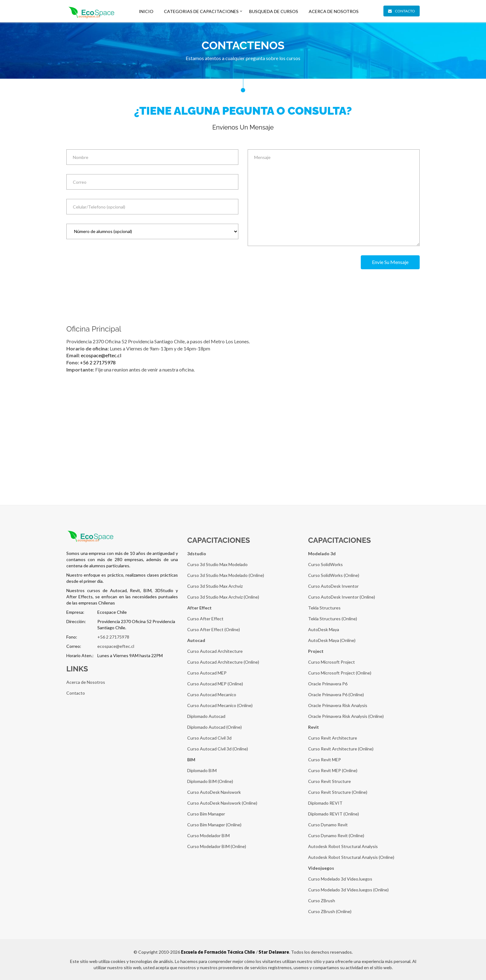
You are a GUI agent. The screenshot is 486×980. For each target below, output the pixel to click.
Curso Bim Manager (206, 814)
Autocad (196, 640)
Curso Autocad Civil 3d (209, 738)
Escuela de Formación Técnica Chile (218, 952)
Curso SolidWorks (325, 564)
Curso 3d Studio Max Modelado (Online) (226, 575)
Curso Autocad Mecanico (212, 694)
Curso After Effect (205, 619)
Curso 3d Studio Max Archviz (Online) (223, 597)
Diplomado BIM (202, 770)
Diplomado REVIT (325, 803)
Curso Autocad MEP (207, 673)
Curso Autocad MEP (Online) (215, 684)
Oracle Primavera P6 (328, 684)
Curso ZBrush (322, 901)
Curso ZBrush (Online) (330, 911)
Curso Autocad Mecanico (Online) (220, 705)
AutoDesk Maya (324, 629)
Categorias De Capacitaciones (201, 11)
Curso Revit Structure (329, 781)
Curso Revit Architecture (333, 738)
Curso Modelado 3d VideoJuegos (340, 879)
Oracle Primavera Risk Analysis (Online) (346, 716)
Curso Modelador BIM (208, 835)
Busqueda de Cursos (274, 11)
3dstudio (197, 554)
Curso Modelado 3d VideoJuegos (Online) (348, 890)
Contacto (402, 11)
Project (316, 651)
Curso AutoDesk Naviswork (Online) (222, 803)
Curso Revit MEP (325, 760)
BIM (191, 760)
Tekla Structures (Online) (333, 619)
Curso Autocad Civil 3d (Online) (218, 749)
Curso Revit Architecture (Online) (341, 749)
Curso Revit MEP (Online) (333, 770)
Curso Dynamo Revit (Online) (336, 835)
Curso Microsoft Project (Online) (340, 673)
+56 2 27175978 (98, 362)
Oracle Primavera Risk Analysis (338, 705)
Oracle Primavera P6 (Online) (336, 694)
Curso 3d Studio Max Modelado (217, 564)
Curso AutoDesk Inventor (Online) (342, 597)
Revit (314, 727)
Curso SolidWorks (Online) (334, 575)
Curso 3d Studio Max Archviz (215, 586)
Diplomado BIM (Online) (210, 781)
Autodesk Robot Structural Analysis (343, 846)
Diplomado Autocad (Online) (214, 727)
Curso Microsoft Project (331, 662)
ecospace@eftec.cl (101, 355)
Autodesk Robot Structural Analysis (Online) (351, 857)
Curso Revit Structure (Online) (338, 792)
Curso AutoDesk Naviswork (214, 792)
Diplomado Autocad (206, 716)
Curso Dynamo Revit (328, 825)
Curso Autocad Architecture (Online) (223, 662)
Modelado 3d (322, 554)
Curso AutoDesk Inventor (333, 586)
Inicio (146, 11)
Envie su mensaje (390, 262)
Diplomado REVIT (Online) (334, 814)
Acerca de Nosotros (334, 11)
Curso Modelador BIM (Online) (217, 846)
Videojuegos (321, 868)
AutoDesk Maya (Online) (332, 640)
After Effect (199, 608)
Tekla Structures (324, 608)
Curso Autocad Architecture (215, 651)
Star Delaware (274, 952)
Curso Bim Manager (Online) (214, 825)
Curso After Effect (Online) (214, 629)
